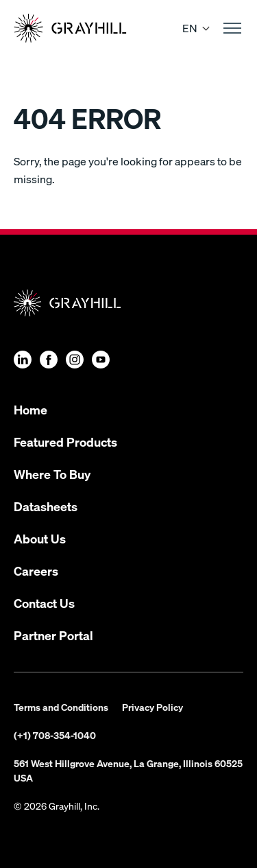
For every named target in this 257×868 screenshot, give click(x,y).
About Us (40, 538)
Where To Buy (52, 474)
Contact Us (44, 603)
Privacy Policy (152, 707)
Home (30, 409)
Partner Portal (53, 635)
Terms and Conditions (61, 707)
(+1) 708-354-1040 (55, 735)
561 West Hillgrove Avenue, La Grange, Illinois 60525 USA (128, 770)
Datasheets (46, 506)
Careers (36, 571)
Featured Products (65, 442)
